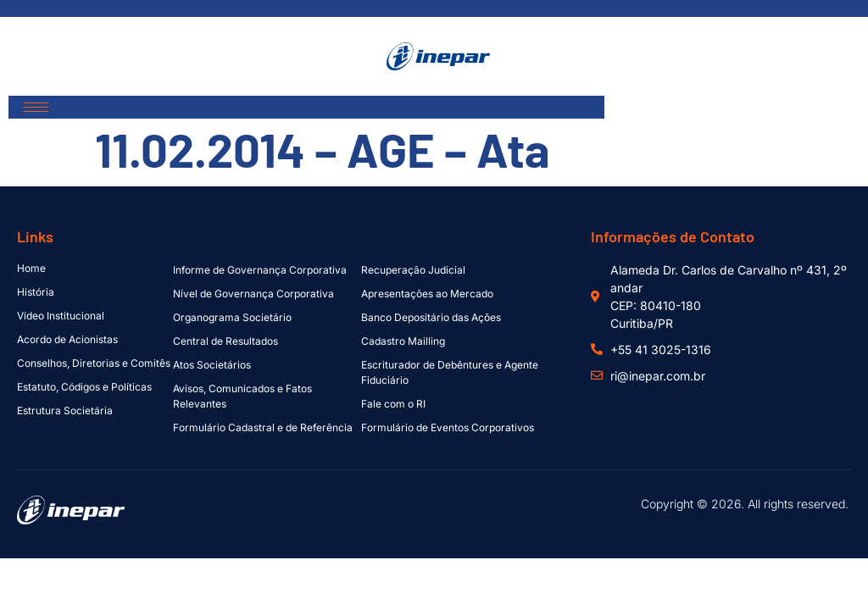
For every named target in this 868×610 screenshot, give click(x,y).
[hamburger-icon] (36, 107)
